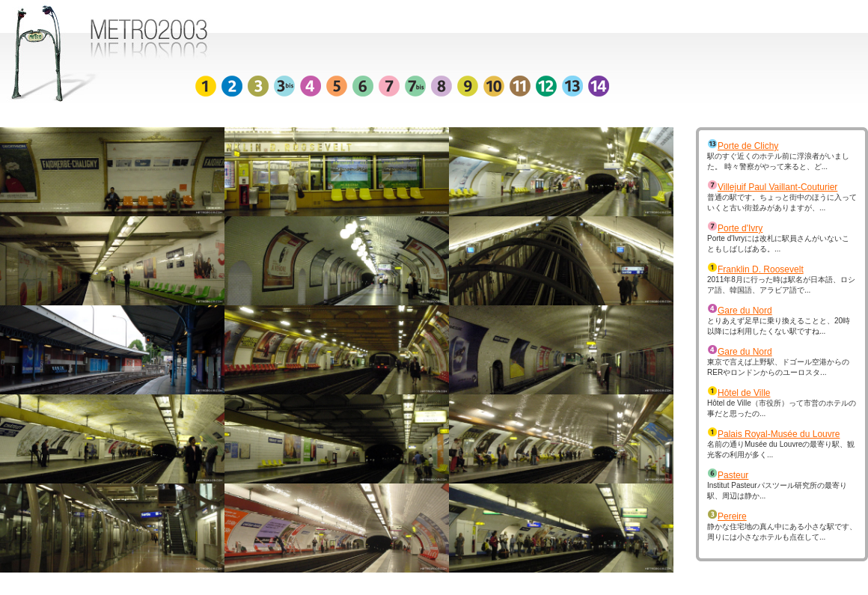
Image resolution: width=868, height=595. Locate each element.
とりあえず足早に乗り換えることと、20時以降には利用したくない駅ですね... (779, 321)
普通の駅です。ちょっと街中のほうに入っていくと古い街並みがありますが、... (782, 198)
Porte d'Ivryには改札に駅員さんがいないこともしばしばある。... (778, 239)
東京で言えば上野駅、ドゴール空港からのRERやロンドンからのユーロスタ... (778, 362)
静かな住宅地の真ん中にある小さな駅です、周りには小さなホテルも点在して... (782, 527)
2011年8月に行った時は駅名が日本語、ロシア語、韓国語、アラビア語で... (781, 280)
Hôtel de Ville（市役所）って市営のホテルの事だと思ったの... (782, 403)
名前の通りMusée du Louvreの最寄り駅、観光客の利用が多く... (781, 445)
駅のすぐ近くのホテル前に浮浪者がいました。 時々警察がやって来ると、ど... (778, 156)
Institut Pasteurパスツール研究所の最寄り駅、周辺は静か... (777, 486)
